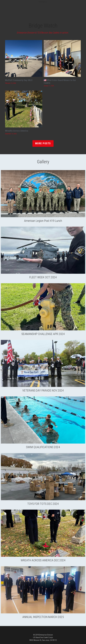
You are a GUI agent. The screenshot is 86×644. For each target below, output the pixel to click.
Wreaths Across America (17, 131)
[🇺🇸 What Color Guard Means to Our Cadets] (62, 58)
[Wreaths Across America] (24, 109)
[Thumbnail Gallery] (43, 194)
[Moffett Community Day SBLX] (24, 58)
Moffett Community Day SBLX (19, 80)
